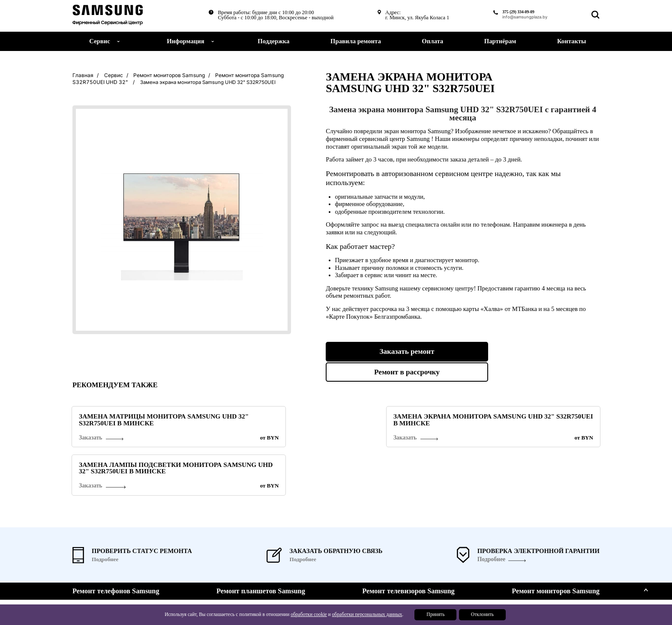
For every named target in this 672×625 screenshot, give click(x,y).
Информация (185, 41)
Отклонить (482, 616)
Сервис (477, 567)
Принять (433, 616)
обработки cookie (307, 616)
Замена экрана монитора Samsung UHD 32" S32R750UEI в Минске (332, 420)
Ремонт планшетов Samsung (261, 541)
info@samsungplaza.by (520, 18)
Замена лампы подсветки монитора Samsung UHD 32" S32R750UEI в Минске (532, 420)
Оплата (432, 41)
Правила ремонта (356, 41)
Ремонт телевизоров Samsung (408, 541)
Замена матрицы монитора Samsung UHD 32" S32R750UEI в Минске (130, 420)
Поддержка (273, 41)
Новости (478, 583)
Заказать (91, 441)
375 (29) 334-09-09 (512, 12)
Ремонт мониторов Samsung (556, 541)
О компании (483, 575)
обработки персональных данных (364, 616)
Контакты (572, 41)
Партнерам (482, 600)
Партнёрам (500, 41)
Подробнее (491, 510)
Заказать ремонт (391, 351)
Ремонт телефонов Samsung (116, 541)
